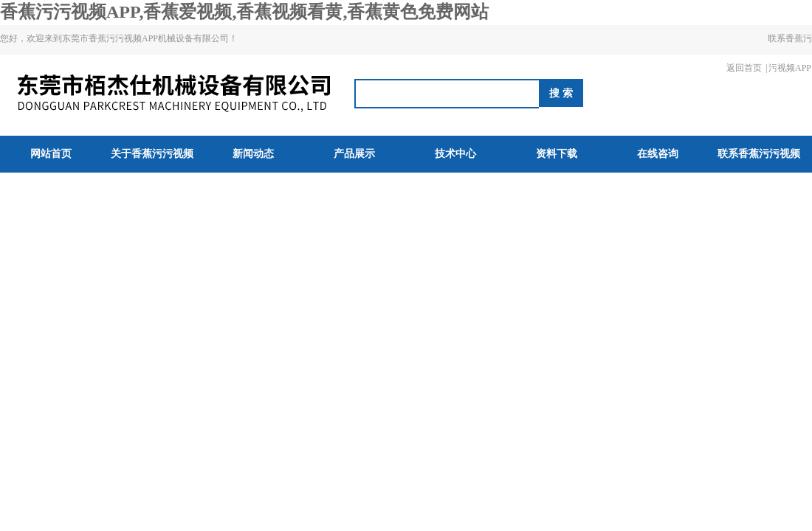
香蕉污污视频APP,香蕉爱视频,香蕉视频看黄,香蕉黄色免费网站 (244, 12)
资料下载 (557, 154)
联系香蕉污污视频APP (790, 53)
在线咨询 (658, 154)
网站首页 (51, 154)
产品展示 (354, 154)
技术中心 (455, 154)
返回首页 (744, 68)
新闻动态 (253, 154)
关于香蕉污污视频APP (152, 172)
